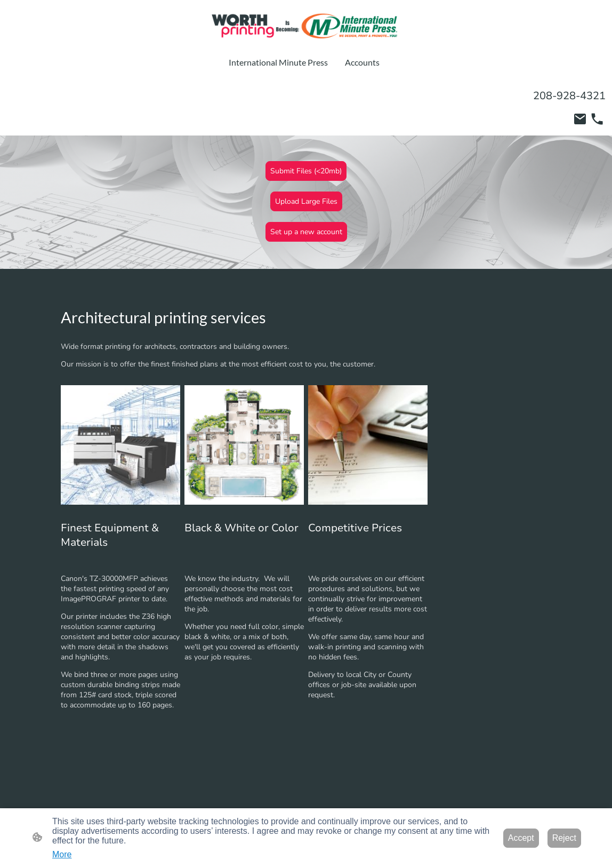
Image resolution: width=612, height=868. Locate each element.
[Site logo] (306, 26)
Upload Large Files (306, 201)
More (62, 854)
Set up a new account (306, 232)
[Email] (580, 119)
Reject (564, 838)
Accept (521, 838)
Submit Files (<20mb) (306, 171)
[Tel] (597, 119)
